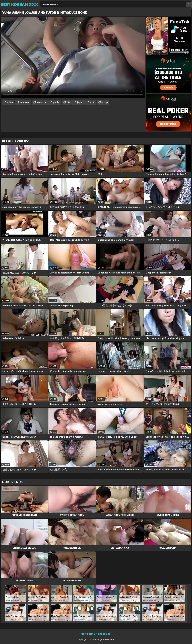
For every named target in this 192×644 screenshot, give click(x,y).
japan (80, 102)
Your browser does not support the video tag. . (73, 57)
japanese (25, 102)
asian (10, 102)
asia (92, 102)
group (105, 102)
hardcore (41, 102)
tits (68, 102)
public (56, 102)
